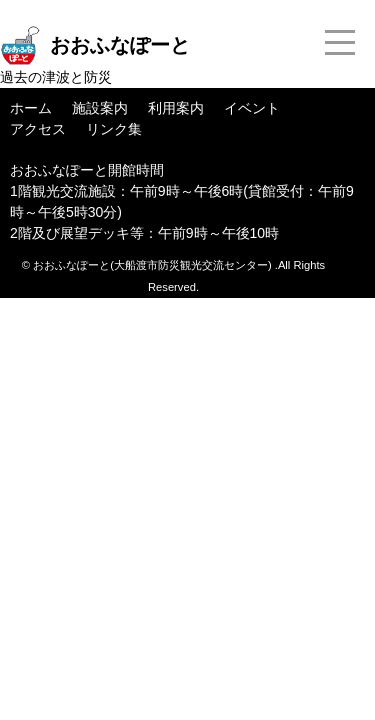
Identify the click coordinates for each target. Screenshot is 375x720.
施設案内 (100, 108)
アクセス (38, 129)
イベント (252, 108)
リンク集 (114, 129)
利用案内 (176, 108)
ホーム (31, 108)
